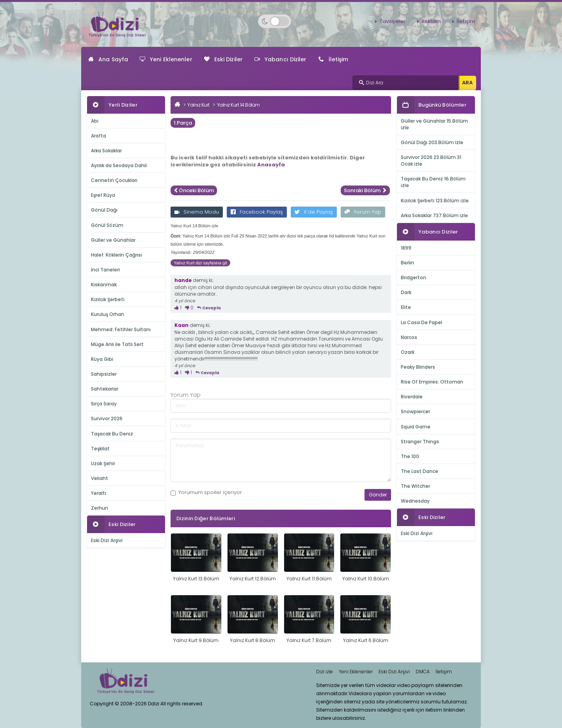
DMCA (423, 672)
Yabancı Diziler (281, 59)
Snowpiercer (415, 411)
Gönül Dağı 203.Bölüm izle (432, 142)
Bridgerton (413, 277)
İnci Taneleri (105, 270)
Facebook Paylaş (257, 212)
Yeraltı (99, 493)
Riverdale (412, 397)
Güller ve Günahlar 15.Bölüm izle (434, 124)
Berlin (407, 263)
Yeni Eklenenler (166, 59)
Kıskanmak (104, 285)
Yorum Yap (363, 212)
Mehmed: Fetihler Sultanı (121, 329)
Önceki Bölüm (194, 190)
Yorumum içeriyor (206, 492)
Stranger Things (420, 442)
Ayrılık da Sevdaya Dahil (119, 165)
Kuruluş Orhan (108, 314)
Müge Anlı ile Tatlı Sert (117, 344)
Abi (95, 121)
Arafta (99, 136)
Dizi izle (325, 672)
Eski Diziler (223, 59)
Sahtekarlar (105, 389)
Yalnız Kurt (198, 105)
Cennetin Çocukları (114, 180)
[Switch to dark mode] (275, 21)
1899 (406, 248)
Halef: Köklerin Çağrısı (116, 255)
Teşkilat (100, 449)
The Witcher (415, 486)
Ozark (408, 352)
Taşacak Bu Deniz (112, 434)
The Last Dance (420, 471)
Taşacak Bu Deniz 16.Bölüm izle (433, 182)
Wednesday (415, 501)
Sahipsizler (104, 374)
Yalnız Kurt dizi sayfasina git (200, 263)
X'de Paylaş (314, 212)
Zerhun (100, 508)
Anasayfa (271, 165)
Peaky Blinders (418, 367)
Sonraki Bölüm (365, 190)
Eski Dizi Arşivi (107, 540)
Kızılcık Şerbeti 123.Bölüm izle (435, 201)
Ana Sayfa (108, 59)
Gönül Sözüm (107, 225)
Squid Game (416, 427)
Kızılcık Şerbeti (108, 299)
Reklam (431, 21)
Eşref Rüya (103, 195)
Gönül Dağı (104, 210)
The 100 (410, 456)
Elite (406, 307)
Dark (406, 292)
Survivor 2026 (107, 418)
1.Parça (183, 123)
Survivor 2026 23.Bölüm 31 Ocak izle (431, 161)
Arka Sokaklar (106, 151)
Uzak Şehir (103, 463)
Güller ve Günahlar (113, 240)
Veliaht (100, 478)
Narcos (409, 337)
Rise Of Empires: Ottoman (432, 382)
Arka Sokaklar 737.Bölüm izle (434, 215)
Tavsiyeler (392, 21)
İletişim (466, 21)
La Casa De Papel (421, 322)
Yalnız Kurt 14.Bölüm (238, 105)
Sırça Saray (104, 404)
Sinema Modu (197, 212)
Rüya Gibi (102, 359)
